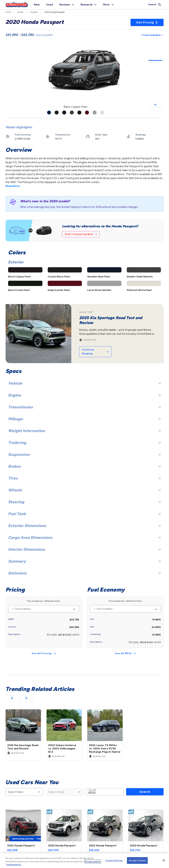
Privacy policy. (93, 861)
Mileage (84, 419)
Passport (34, 12)
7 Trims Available (152, 35)
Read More (13, 186)
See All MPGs (125, 653)
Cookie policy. (14, 865)
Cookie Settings (114, 860)
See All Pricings (44, 653)
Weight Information (84, 431)
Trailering (84, 443)
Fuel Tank (84, 514)
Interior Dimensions (84, 549)
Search (145, 792)
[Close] (164, 860)
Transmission (84, 407)
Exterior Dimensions (84, 526)
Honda (20, 12)
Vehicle (84, 383)
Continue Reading (95, 352)
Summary (84, 561)
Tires (84, 478)
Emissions (84, 573)
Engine (84, 395)
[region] (84, 861)
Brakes (84, 466)
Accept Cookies (137, 860)
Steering (84, 502)
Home (8, 12)
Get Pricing (147, 22)
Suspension (84, 454)
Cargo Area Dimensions (84, 537)
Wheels (84, 490)
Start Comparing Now (81, 234)
